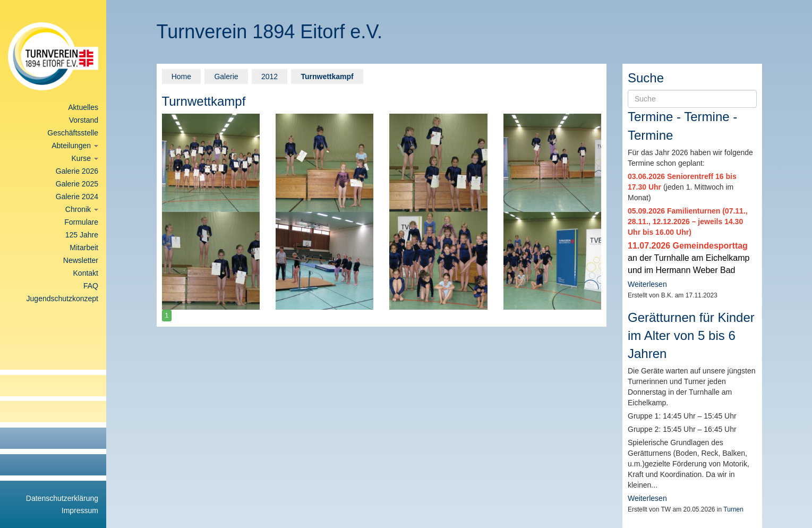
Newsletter (81, 260)
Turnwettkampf (327, 76)
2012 (270, 76)
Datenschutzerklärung (62, 498)
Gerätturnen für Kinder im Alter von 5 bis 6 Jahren (691, 336)
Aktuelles (83, 107)
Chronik (82, 209)
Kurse (85, 158)
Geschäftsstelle (73, 133)
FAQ (91, 286)
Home (181, 76)
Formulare (81, 222)
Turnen (733, 509)
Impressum (80, 510)
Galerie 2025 (77, 184)
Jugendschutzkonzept (62, 299)
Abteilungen (75, 146)
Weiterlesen (647, 284)
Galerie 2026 (77, 171)
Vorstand (84, 120)
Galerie (226, 76)
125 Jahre (82, 235)
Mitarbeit (84, 248)
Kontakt (86, 273)
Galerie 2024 (77, 197)
